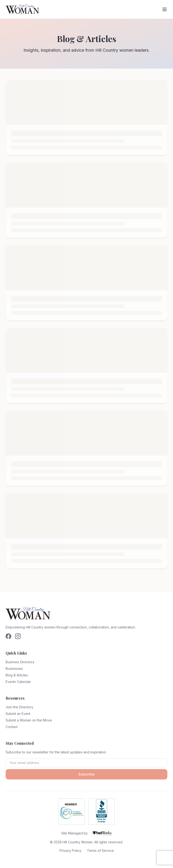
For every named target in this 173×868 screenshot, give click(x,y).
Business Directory (20, 662)
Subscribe (86, 774)
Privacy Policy (70, 851)
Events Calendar (18, 682)
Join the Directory (19, 707)
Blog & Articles (17, 675)
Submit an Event (18, 714)
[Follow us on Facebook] (8, 636)
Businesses (14, 668)
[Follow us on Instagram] (18, 636)
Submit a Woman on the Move (29, 720)
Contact (12, 727)
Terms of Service (100, 851)
